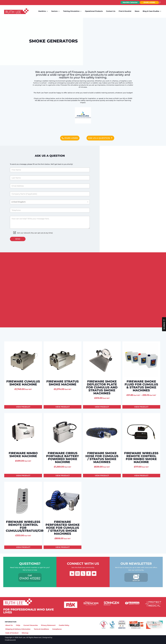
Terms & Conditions (41, 629)
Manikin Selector (130, 2)
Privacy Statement (48, 625)
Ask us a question (99, 138)
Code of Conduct (12, 633)
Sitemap (25, 633)
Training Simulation (71, 11)
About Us (9, 625)
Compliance (57, 629)
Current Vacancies (31, 625)
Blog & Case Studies (151, 11)
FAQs (18, 625)
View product (23, 407)
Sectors (54, 11)
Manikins (42, 11)
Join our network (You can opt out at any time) (35, 233)
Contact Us (111, 11)
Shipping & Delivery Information (18, 629)
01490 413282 (149, 2)
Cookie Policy (64, 625)
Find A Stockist (125, 11)
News (137, 11)
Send (18, 239)
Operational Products (94, 11)
